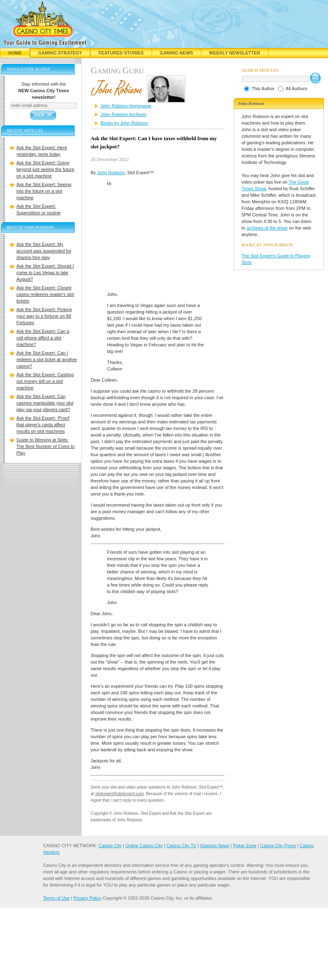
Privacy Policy (87, 898)
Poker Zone (245, 846)
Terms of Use (56, 898)
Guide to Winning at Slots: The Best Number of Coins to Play (46, 446)
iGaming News (215, 846)
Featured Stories (121, 53)
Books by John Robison (124, 123)
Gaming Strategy (60, 53)
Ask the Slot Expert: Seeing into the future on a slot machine (44, 191)
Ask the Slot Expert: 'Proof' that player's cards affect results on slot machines (43, 425)
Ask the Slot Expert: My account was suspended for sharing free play (44, 251)
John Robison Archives (123, 114)
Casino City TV (181, 846)
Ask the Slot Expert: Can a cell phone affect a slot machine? (43, 338)
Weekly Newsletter (235, 53)
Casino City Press (278, 846)
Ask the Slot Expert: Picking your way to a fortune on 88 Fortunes (44, 316)
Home (15, 53)
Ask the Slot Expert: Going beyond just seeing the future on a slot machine (45, 169)
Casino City (110, 846)
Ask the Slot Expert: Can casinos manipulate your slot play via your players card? (45, 403)
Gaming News (177, 53)
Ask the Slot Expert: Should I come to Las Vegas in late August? (45, 273)
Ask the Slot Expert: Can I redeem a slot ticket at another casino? (47, 359)
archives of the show (267, 228)
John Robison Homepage (126, 106)
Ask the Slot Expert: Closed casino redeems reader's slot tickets (45, 294)
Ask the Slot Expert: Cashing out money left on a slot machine (45, 381)
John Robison (111, 173)
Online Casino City (144, 846)
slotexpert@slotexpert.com (120, 794)
